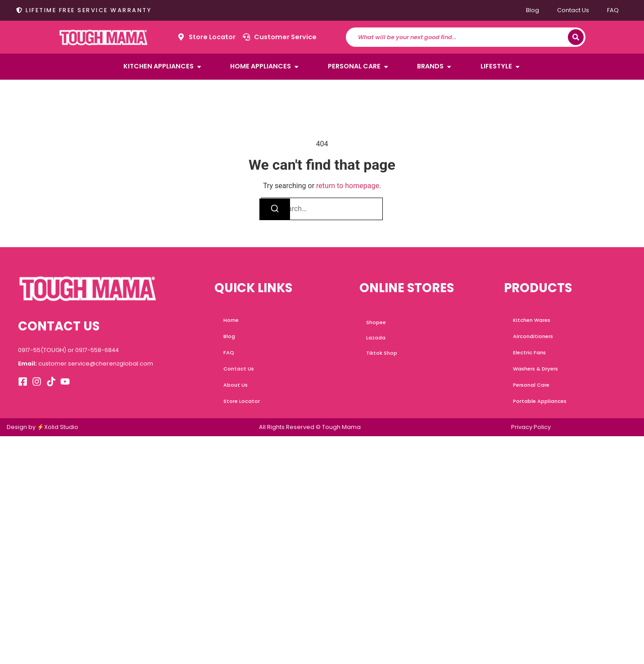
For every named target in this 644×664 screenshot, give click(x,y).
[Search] (576, 37)
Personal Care (531, 385)
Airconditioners (533, 336)
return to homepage (348, 186)
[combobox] (461, 37)
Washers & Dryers (535, 369)
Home (231, 320)
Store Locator (242, 401)
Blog (533, 10)
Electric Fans (529, 352)
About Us (236, 385)
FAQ (613, 10)
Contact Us (573, 10)
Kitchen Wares (532, 320)
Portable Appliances (540, 401)
